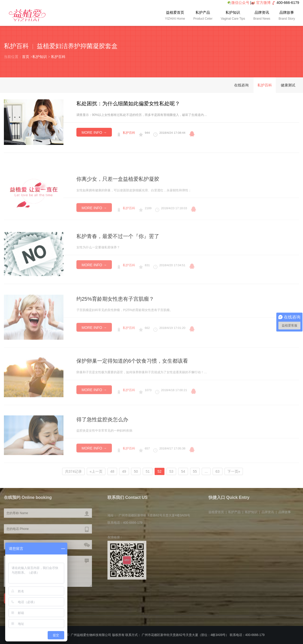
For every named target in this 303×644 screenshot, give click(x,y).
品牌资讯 (262, 16)
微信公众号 (238, 3)
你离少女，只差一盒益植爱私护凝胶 (118, 193)
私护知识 (233, 16)
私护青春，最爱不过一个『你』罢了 (118, 252)
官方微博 (263, 3)
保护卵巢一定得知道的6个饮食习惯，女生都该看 (132, 376)
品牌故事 (287, 16)
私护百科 (58, 57)
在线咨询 (241, 85)
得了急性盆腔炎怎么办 (102, 434)
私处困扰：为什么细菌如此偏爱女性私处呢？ (128, 103)
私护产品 (203, 16)
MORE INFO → (94, 132)
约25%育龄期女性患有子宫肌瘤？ (115, 315)
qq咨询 (192, 134)
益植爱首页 (175, 16)
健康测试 (288, 85)
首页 (26, 57)
